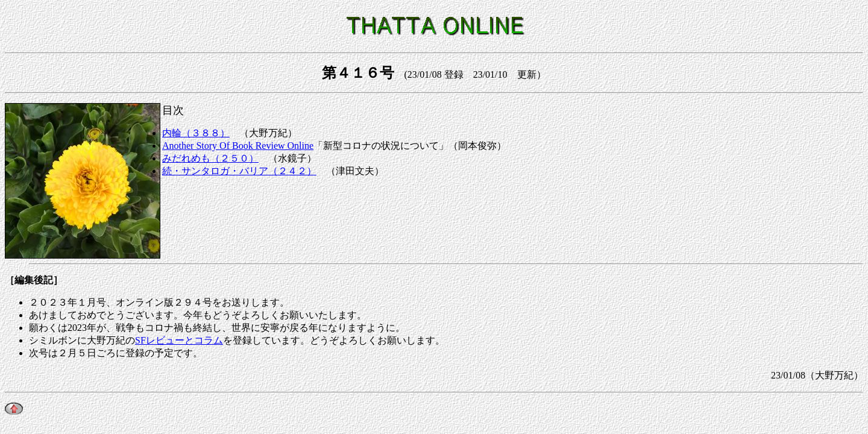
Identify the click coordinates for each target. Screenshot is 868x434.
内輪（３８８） (196, 133)
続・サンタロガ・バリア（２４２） (239, 171)
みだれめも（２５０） (210, 158)
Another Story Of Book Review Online (238, 146)
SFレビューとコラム (179, 340)
